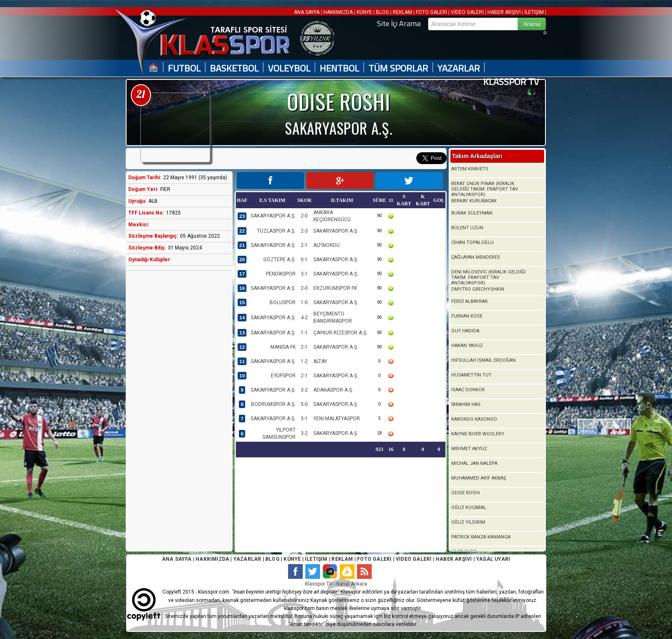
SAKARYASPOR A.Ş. (273, 216)
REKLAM (402, 12)
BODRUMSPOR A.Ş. (273, 404)
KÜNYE (364, 12)
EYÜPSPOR (283, 376)
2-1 (304, 245)
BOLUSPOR (283, 302)
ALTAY (320, 361)
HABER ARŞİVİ (504, 12)
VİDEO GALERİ (467, 12)
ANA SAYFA (307, 12)
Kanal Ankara (352, 584)
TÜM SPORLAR (398, 68)
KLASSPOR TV (511, 82)
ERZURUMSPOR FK (335, 288)
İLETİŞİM (534, 12)
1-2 (304, 361)
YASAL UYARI (493, 559)
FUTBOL (184, 68)
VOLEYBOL (289, 68)
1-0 (304, 302)
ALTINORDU (327, 245)
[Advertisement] (177, 409)
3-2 (304, 390)
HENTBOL (339, 68)
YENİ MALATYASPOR (337, 419)
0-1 (304, 260)
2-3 (304, 231)
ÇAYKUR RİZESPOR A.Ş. (340, 333)
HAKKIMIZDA (338, 12)
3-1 (304, 274)
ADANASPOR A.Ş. (333, 390)
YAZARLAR (459, 68)
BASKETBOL (234, 68)
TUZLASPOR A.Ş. (276, 231)
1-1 (304, 333)
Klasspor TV (319, 584)
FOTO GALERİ (431, 12)
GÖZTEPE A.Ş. (279, 260)
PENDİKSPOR (281, 274)
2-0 (304, 216)
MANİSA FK (283, 347)
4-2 (304, 318)
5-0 (304, 404)
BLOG (382, 12)
